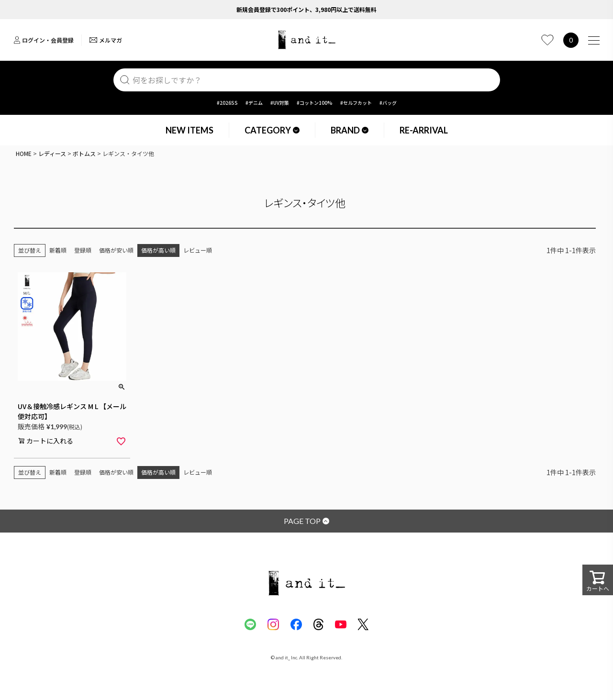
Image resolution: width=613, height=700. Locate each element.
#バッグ (388, 103)
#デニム (254, 103)
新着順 (58, 250)
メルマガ (106, 40)
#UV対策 (280, 103)
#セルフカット (356, 103)
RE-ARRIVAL (424, 130)
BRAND (350, 130)
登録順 (83, 250)
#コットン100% (315, 103)
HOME (24, 153)
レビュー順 (198, 250)
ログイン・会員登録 (44, 40)
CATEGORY (272, 130)
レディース (52, 153)
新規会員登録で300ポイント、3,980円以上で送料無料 (306, 9)
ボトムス (84, 153)
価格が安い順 (116, 250)
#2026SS (227, 103)
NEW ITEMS (189, 130)
